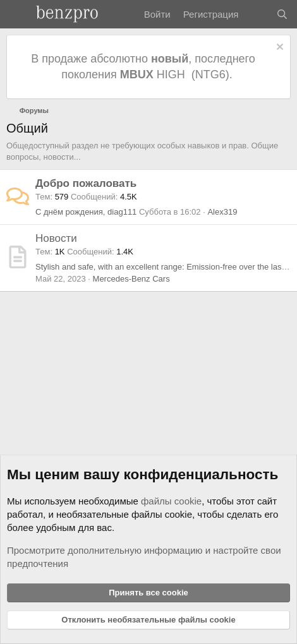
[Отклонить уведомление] (278, 48)
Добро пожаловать (86, 183)
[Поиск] (282, 14)
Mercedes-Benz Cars (131, 279)
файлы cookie (171, 501)
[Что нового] (257, 14)
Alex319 (222, 212)
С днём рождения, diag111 (86, 212)
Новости (56, 238)
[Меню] (17, 15)
